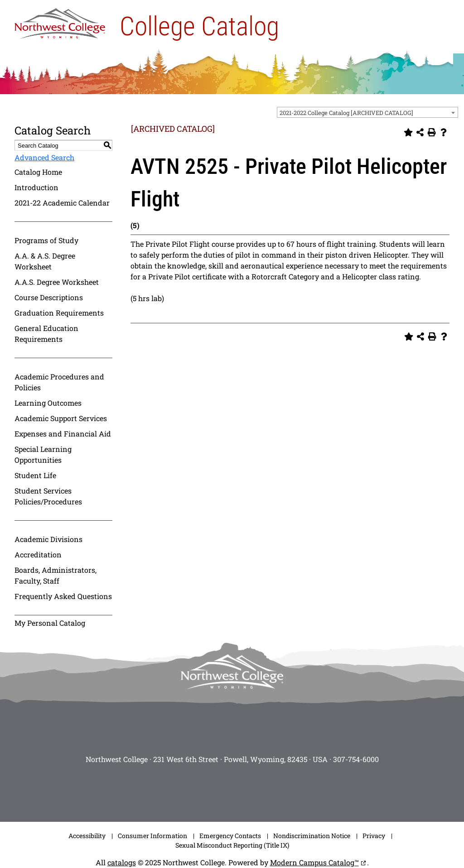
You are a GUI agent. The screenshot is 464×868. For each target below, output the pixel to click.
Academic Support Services (61, 418)
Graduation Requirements (59, 313)
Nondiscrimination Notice (312, 836)
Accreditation (38, 554)
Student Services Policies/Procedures (48, 496)
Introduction (36, 187)
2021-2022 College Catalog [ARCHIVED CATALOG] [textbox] (346, 113)
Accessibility (87, 836)
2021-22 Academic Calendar (62, 203)
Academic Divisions (48, 539)
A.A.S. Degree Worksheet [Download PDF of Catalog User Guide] (57, 282)
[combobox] (367, 112)
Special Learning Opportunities (43, 454)
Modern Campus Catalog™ (314, 862)
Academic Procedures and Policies (59, 382)
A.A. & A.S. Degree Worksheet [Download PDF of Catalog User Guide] (45, 261)
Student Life (35, 475)
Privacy (374, 836)
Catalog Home (38, 172)
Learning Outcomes (48, 403)
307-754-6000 (356, 759)
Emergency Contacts (230, 836)
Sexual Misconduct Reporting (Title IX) (232, 845)
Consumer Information (152, 836)
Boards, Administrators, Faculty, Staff (56, 575)
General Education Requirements (46, 333)
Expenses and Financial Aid (63, 434)
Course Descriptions (49, 297)
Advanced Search (44, 157)
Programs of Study (46, 240)
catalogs (122, 862)
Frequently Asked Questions (63, 596)
